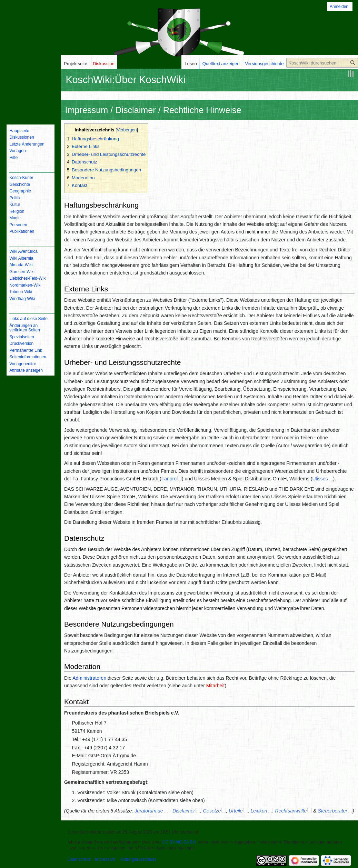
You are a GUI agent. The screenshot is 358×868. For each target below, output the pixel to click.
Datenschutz (79, 859)
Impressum (105, 859)
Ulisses (320, 479)
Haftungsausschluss (138, 859)
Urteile (236, 811)
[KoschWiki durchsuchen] (322, 63)
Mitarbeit (216, 686)
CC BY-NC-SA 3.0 (179, 842)
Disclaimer (184, 811)
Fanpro (169, 479)
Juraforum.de (149, 811)
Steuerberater (332, 811)
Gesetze (212, 811)
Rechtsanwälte (291, 811)
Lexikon (259, 811)
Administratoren (89, 678)
